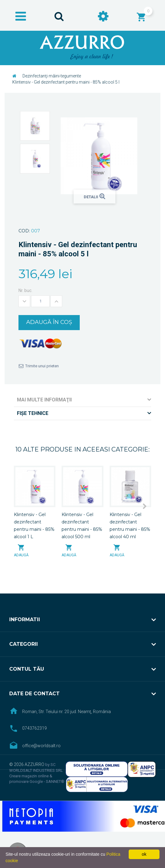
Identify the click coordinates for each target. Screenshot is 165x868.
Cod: (24, 231)
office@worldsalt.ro (41, 746)
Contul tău (27, 669)
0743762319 (34, 728)
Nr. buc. (25, 290)
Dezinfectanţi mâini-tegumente (52, 76)
